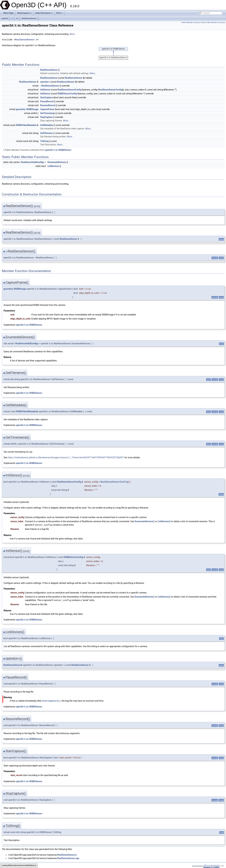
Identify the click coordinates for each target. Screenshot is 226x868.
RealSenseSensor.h (26, 40)
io (17, 18)
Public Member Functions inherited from (37, 150)
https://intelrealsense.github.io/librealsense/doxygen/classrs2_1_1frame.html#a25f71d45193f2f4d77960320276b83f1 (66, 457)
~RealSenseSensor (50, 86)
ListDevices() (164, 521)
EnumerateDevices (57, 162)
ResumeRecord (48, 105)
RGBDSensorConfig (67, 94)
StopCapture (46, 117)
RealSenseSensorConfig (70, 90)
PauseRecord (47, 101)
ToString (44, 141)
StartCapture (47, 97)
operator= (45, 82)
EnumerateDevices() (144, 521)
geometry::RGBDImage (27, 109)
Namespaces (24, 13)
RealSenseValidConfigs (33, 162)
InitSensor (45, 90)
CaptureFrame (47, 109)
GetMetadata (47, 125)
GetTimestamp (47, 113)
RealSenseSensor (29, 18)
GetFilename (46, 133)
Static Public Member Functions (213, 23)
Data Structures (44, 13)
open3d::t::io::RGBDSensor (58, 150)
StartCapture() (51, 700)
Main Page (8, 13)
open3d (5, 18)
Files (60, 13)
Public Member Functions (191, 23)
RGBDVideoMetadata (26, 125)
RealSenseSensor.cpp (68, 858)
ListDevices (53, 166)
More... (73, 34)
